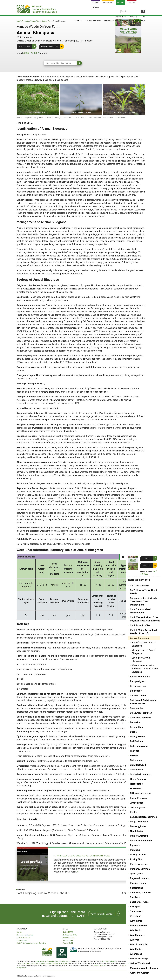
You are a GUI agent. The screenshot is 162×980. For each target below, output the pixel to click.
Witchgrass (136, 954)
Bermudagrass (138, 686)
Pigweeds (135, 845)
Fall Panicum (137, 741)
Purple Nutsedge (139, 864)
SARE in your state (23, 938)
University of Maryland (109, 961)
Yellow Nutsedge (139, 959)
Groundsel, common (141, 774)
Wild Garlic (136, 930)
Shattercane (136, 888)
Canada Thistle (138, 695)
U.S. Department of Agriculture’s (29, 963)
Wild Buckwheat (138, 925)
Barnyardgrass (138, 681)
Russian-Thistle (138, 883)
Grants (78, 12)
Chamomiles (137, 708)
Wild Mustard (137, 935)
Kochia (134, 812)
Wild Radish (136, 949)
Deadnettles (136, 727)
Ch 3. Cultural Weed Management (140, 611)
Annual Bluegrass (139, 638)
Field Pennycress (139, 746)
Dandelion (135, 722)
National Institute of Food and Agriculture (53, 963)
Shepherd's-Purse (139, 902)
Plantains (135, 850)
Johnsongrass (138, 807)
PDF (147, 558)
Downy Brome (137, 736)
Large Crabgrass (139, 822)
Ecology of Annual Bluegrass (141, 659)
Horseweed (136, 788)
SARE (19, 21)
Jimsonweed (137, 803)
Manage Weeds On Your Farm (41, 21)
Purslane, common (140, 869)
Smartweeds (137, 911)
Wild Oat (134, 940)
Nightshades (137, 831)
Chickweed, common (141, 713)
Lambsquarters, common (143, 817)
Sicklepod (135, 907)
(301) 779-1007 (31, 53)
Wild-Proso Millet (139, 944)
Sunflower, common (140, 892)
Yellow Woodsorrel (140, 963)
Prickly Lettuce (138, 855)
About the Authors (140, 973)
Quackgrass (136, 873)
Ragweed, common (140, 878)
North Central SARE (70, 935)
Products (25, 21)
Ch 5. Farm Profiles (140, 625)
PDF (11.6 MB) (24, 47)
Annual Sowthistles (140, 677)
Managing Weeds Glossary (144, 968)
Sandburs (135, 897)
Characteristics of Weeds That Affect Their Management (143, 601)
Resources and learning (25, 935)
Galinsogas (136, 760)
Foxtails (134, 755)
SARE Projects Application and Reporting (31, 943)
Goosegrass (136, 770)
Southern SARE (68, 940)
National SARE (68, 932)
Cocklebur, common (140, 718)
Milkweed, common (140, 793)
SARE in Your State (137, 12)
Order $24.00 (147, 565)
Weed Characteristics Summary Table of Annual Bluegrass (145, 669)
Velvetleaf (135, 916)
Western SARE (68, 943)
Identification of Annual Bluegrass (144, 644)
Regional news (22, 940)
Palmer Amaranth (139, 836)
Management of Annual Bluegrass (144, 652)
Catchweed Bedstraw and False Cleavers (144, 702)
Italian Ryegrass (138, 798)
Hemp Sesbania (138, 779)
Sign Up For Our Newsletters (102, 914)
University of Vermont (100, 965)
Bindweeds (136, 691)
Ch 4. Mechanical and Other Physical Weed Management (145, 619)
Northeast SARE (69, 938)
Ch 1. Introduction (139, 585)
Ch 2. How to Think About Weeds (144, 592)
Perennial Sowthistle (141, 840)
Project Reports (93, 12)
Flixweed (135, 751)
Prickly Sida (136, 859)
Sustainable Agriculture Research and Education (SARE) (53, 961)
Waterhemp (136, 921)
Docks (133, 732)
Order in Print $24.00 (50, 47)
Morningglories (138, 826)
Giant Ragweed (138, 765)
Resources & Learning (114, 12)
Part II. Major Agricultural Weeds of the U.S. (143, 632)
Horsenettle (136, 784)
